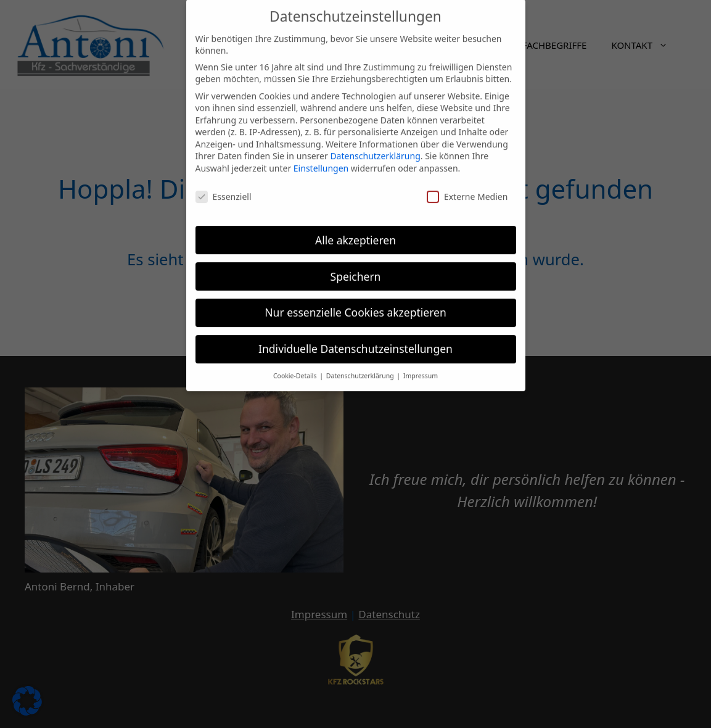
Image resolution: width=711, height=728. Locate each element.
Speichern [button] (356, 269)
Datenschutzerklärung (375, 149)
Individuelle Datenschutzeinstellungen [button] (355, 342)
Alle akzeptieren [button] (355, 233)
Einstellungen (321, 161)
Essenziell (224, 189)
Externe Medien (467, 189)
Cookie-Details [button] (296, 368)
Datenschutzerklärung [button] (361, 368)
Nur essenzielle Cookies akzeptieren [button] (355, 305)
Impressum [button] (421, 368)
